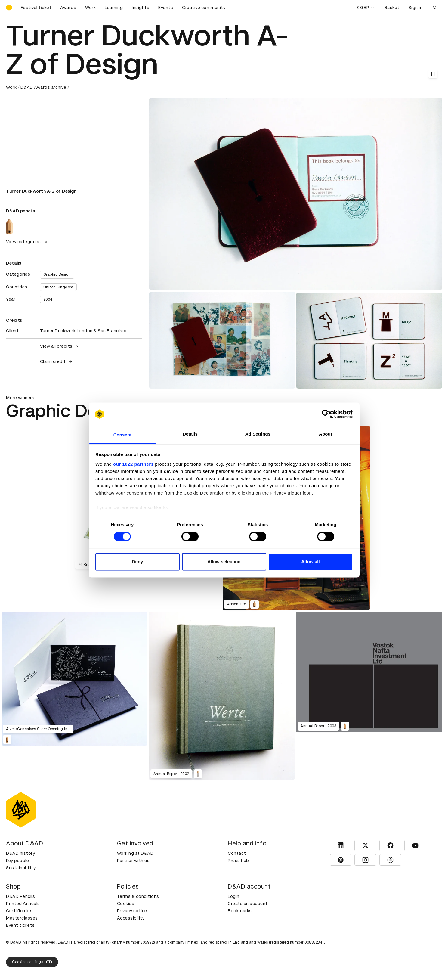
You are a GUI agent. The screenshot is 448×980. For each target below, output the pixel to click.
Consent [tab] (123, 435)
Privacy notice (132, 911)
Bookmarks (240, 911)
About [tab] (326, 434)
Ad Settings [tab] (258, 434)
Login (234, 896)
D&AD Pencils (20, 896)
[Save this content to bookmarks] (433, 74)
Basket (392, 8)
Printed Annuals (23, 904)
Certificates (19, 911)
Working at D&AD (135, 853)
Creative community (204, 8)
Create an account (248, 904)
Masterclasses (22, 918)
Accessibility (131, 918)
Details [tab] (190, 434)
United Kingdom (58, 287)
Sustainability (21, 868)
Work (90, 8)
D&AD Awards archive (43, 87)
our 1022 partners (133, 464)
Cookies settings (32, 962)
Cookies (126, 904)
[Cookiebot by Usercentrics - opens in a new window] (326, 414)
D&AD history (20, 853)
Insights (141, 8)
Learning (114, 8)
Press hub (238, 861)
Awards (68, 8)
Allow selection (224, 561)
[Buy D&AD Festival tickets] (36, 8)
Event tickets (20, 925)
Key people (17, 861)
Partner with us (133, 861)
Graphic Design (57, 274)
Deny (137, 561)
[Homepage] (9, 8)
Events (166, 8)
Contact (237, 853)
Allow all (311, 561)
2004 (48, 299)
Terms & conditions (138, 896)
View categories (27, 242)
